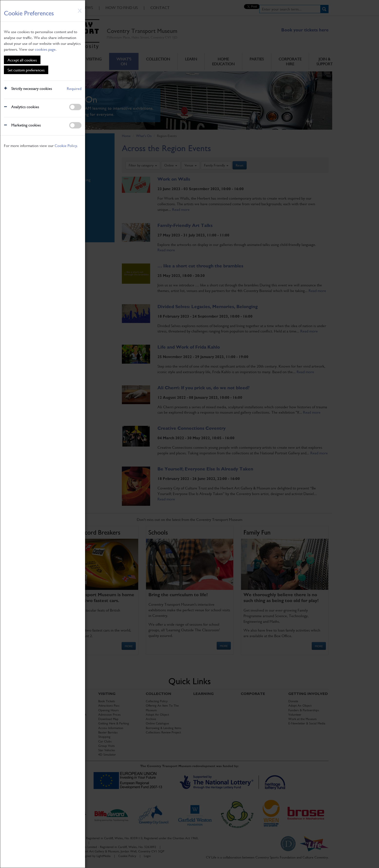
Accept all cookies (22, 60)
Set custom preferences (26, 70)
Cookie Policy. (66, 145)
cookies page (45, 49)
